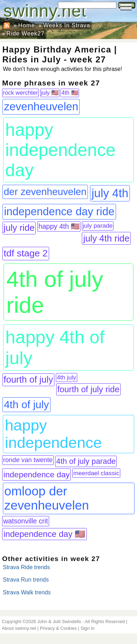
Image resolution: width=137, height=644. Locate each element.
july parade (98, 226)
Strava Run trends (26, 580)
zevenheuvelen (41, 107)
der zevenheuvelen (45, 192)
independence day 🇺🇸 (44, 534)
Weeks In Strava (67, 25)
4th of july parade (86, 461)
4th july (67, 377)
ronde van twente (28, 460)
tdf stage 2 (26, 253)
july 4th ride (106, 238)
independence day (37, 474)
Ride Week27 (25, 34)
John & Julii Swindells (59, 621)
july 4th (110, 193)
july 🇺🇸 (50, 93)
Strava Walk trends (27, 592)
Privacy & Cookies (58, 628)
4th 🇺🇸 (70, 93)
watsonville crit (26, 521)
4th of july (27, 404)
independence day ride (59, 212)
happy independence (53, 434)
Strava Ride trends (27, 567)
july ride (19, 228)
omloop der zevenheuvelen (47, 498)
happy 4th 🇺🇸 (59, 226)
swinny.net (45, 11)
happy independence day (60, 150)
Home (27, 25)
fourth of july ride (88, 389)
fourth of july (28, 379)
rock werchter (20, 93)
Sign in (87, 628)
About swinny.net (19, 628)
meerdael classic (96, 473)
